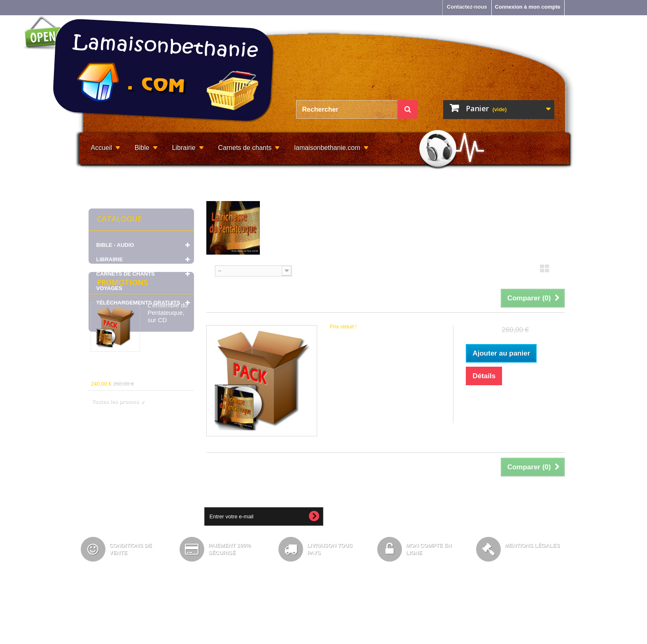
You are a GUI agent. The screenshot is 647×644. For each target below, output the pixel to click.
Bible (142, 148)
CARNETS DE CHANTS (126, 274)
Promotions (122, 339)
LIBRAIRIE (110, 259)
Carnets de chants (245, 148)
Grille (544, 271)
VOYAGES (109, 288)
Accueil (102, 148)
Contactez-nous (467, 7)
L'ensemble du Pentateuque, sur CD (168, 369)
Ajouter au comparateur (504, 413)
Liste (560, 271)
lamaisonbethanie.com (327, 148)
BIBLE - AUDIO (115, 245)
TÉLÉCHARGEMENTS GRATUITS (138, 303)
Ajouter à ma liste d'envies (509, 401)
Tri (210, 270)
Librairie (184, 148)
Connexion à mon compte (528, 7)
